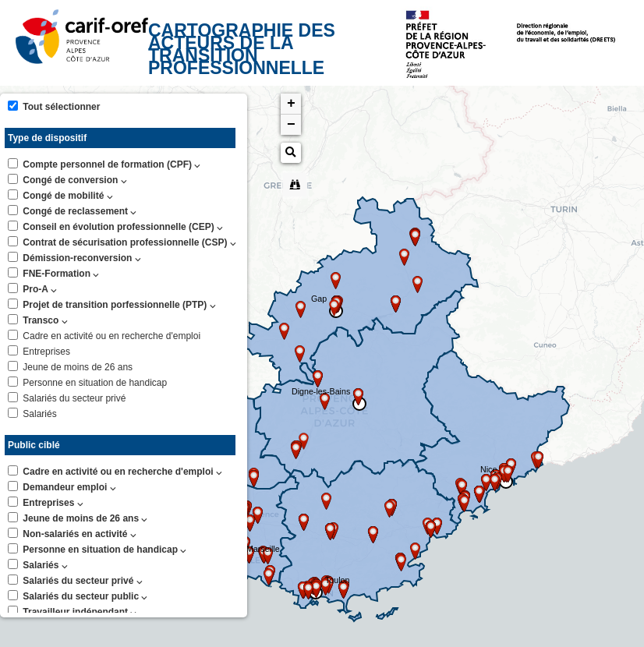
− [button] (291, 125)
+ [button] (291, 104)
